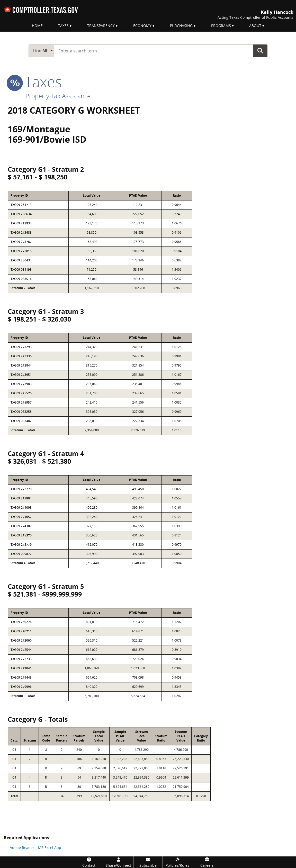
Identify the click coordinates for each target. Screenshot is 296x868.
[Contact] (89, 862)
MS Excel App (50, 848)
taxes (35, 81)
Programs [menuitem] (221, 26)
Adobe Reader (22, 848)
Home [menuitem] (37, 26)
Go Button (260, 51)
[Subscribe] (148, 862)
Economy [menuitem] (142, 26)
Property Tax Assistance (58, 96)
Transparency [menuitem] (101, 26)
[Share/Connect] (119, 862)
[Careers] (207, 862)
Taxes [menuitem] (63, 26)
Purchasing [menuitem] (181, 26)
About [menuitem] (255, 26)
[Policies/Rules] (177, 862)
